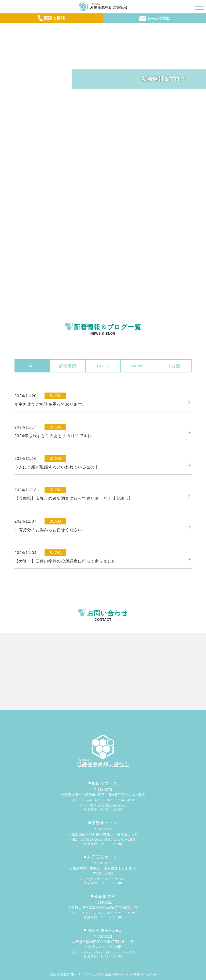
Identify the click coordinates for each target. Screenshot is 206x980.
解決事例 (67, 366)
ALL (32, 366)
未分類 (174, 366)
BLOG (103, 366)
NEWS (138, 366)
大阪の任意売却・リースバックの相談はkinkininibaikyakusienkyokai (103, 974)
